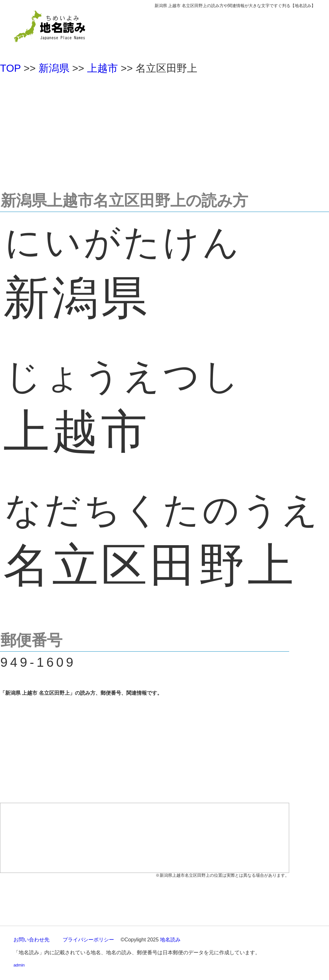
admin (19, 965)
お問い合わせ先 (31, 940)
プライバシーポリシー (88, 940)
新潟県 (54, 68)
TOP (10, 68)
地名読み (170, 940)
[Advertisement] (164, 130)
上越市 (102, 68)
